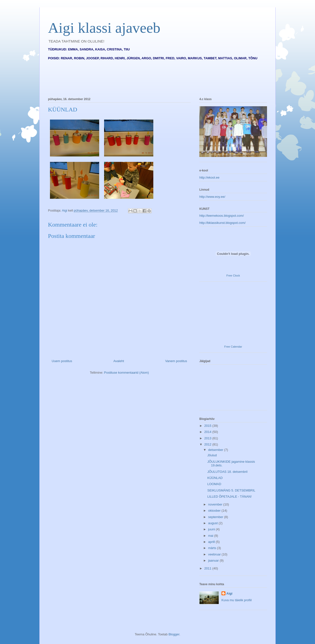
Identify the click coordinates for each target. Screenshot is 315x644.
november (216, 504)
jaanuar (214, 560)
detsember (216, 450)
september (216, 517)
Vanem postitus (176, 361)
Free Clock (233, 276)
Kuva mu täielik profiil (237, 600)
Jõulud (212, 455)
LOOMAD (214, 484)
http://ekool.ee (209, 177)
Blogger (174, 634)
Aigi (229, 593)
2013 (208, 438)
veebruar (215, 554)
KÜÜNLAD (215, 478)
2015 (208, 426)
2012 (208, 444)
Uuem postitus (62, 361)
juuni (212, 529)
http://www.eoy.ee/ (212, 197)
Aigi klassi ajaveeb (104, 28)
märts (213, 548)
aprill (212, 542)
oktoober (215, 511)
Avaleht (119, 361)
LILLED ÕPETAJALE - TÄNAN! (229, 497)
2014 (208, 432)
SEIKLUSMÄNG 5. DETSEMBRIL (231, 490)
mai (211, 536)
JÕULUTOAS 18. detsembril (227, 472)
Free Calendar (233, 347)
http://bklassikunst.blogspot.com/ (222, 223)
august (213, 523)
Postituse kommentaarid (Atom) (126, 373)
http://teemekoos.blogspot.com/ (222, 216)
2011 (208, 568)
